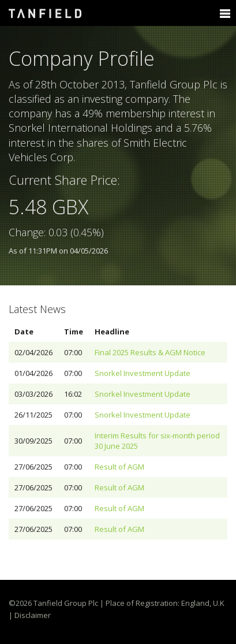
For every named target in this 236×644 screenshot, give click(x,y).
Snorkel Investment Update (143, 373)
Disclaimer (33, 615)
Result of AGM (119, 467)
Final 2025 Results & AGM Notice (150, 352)
